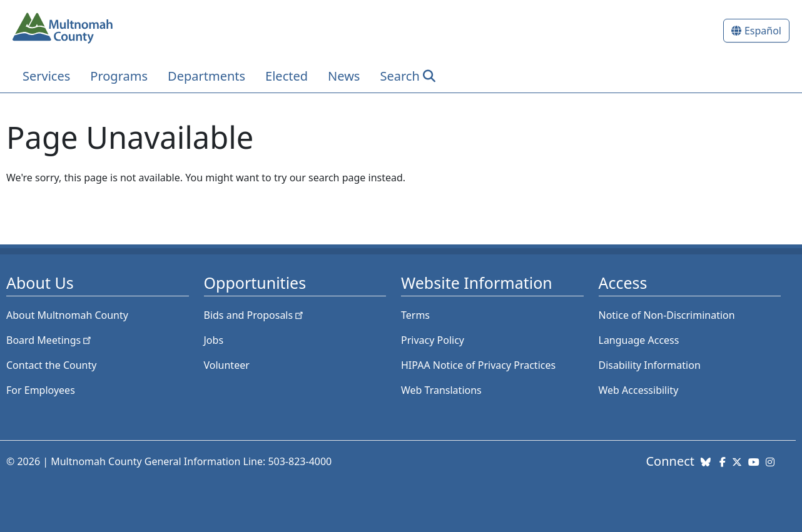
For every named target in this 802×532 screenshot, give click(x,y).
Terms (415, 315)
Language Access (639, 340)
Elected (287, 76)
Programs (119, 76)
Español (763, 31)
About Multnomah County (67, 315)
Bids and (255, 315)
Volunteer (227, 365)
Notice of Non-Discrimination (667, 315)
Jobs (214, 340)
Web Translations (441, 390)
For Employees (41, 390)
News (344, 76)
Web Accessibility (639, 390)
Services (46, 76)
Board (50, 340)
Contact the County (51, 365)
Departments (206, 76)
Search (399, 76)
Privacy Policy (433, 340)
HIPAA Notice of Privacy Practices (478, 365)
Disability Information (650, 365)
